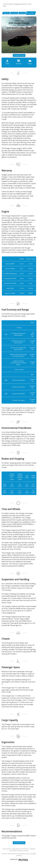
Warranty (19, 62)
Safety (7, 62)
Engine (30, 62)
